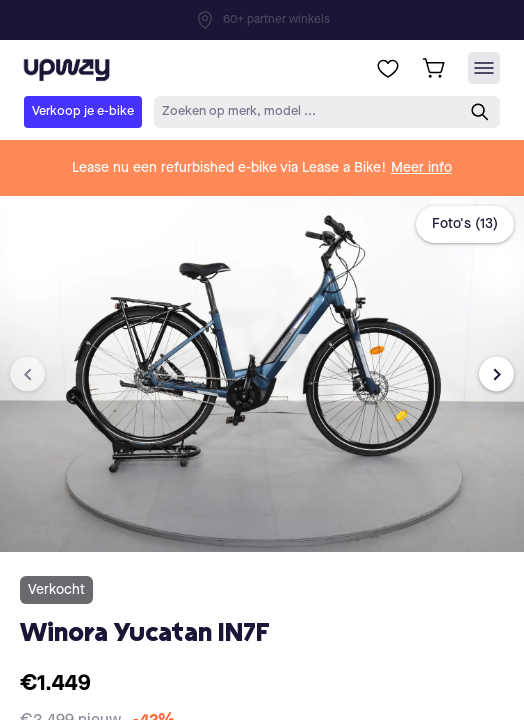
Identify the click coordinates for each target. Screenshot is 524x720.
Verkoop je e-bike (83, 111)
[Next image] (496, 374)
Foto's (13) (465, 224)
